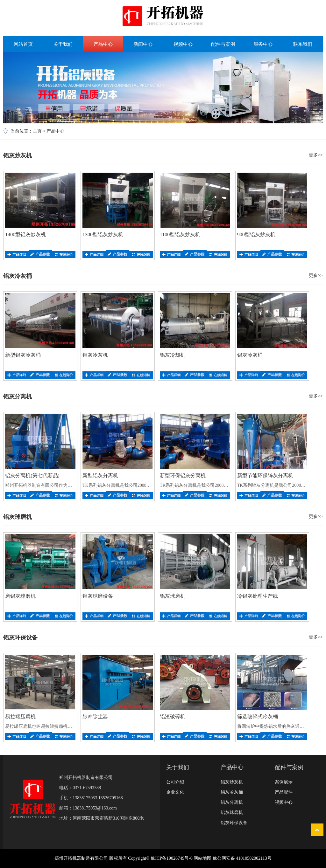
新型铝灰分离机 (100, 475)
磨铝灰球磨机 (20, 596)
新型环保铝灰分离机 (183, 475)
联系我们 (303, 44)
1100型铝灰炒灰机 (180, 234)
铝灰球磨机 (173, 596)
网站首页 (23, 44)
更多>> (316, 155)
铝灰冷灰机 (95, 355)
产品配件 (284, 792)
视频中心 (183, 44)
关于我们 (63, 44)
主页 (37, 131)
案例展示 (284, 782)
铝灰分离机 (232, 802)
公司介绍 (175, 782)
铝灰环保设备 (234, 823)
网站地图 (202, 858)
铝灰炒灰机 (232, 782)
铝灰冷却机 (173, 355)
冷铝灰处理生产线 (258, 596)
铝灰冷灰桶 (250, 355)
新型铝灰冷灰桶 (23, 355)
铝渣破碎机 (173, 716)
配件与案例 (223, 44)
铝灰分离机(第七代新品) (32, 475)
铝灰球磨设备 (98, 596)
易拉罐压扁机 (20, 716)
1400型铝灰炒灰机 (25, 234)
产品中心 (103, 44)
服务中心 (263, 44)
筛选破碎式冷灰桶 (258, 716)
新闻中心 (143, 44)
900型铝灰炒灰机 (256, 234)
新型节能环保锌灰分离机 (265, 475)
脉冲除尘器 (95, 716)
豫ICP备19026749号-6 (171, 858)
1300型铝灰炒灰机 (103, 234)
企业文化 (175, 792)
